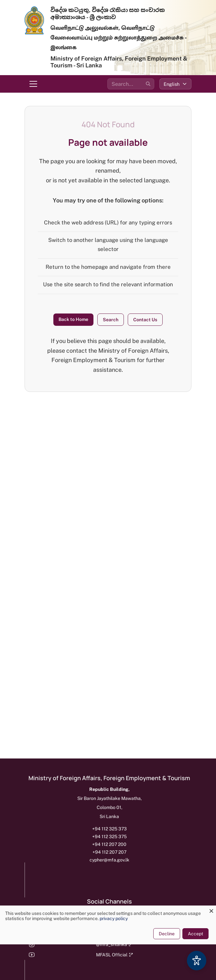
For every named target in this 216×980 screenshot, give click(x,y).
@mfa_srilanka (114, 944)
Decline (167, 934)
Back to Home (73, 319)
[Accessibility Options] (197, 961)
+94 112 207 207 (109, 852)
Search (111, 320)
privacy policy (114, 918)
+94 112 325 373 (109, 829)
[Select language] (175, 84)
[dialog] (108, 925)
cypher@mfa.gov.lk (109, 860)
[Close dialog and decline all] (211, 910)
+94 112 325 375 (109, 837)
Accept (195, 934)
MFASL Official (115, 955)
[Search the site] (131, 84)
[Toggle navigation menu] (33, 84)
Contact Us (145, 320)
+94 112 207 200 (109, 844)
